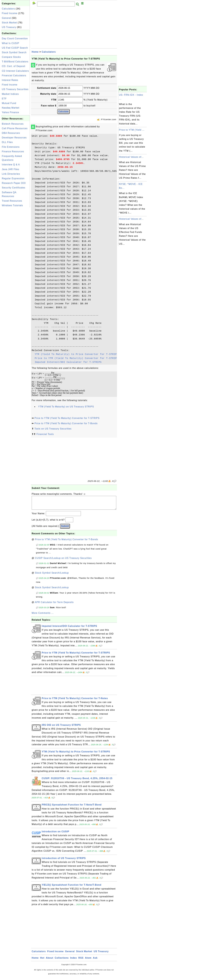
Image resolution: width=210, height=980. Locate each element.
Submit (65, 529)
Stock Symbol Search (14, 52)
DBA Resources (11, 133)
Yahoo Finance (10, 112)
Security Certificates (14, 188)
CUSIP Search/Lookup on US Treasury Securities (63, 561)
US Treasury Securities (15, 89)
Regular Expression (13, 178)
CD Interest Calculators (15, 71)
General (6, 18)
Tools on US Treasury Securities (53, 429)
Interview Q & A (11, 165)
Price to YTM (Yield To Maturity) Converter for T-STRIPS (76, 358)
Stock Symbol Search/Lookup (52, 576)
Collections (62, 961)
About (50, 961)
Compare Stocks (11, 57)
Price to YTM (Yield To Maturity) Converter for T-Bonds (66, 423)
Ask (95, 961)
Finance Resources (13, 152)
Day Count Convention (15, 39)
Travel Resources (12, 201)
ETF (4, 99)
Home (35, 52)
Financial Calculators (14, 76)
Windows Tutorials (12, 205)
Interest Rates (10, 80)
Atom (88, 961)
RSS (81, 961)
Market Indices (10, 94)
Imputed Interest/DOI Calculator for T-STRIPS (68, 362)
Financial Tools (45, 434)
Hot (42, 961)
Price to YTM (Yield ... (132, 130)
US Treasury (9, 27)
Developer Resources (14, 138)
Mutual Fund (9, 103)
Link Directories (11, 174)
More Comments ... (43, 616)
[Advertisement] (15, 251)
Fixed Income (10, 13)
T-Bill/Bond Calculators (15, 62)
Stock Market (9, 23)
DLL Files (7, 142)
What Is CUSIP (11, 43)
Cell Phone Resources (15, 128)
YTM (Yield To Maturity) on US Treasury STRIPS (66, 407)
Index (73, 961)
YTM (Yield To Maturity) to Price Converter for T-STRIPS (76, 354)
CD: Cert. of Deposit (14, 66)
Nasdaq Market (11, 108)
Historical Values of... (131, 157)
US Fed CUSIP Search (15, 48)
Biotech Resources (13, 124)
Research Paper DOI (14, 183)
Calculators (8, 9)
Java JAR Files (11, 169)
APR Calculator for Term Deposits (54, 605)
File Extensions (11, 147)
